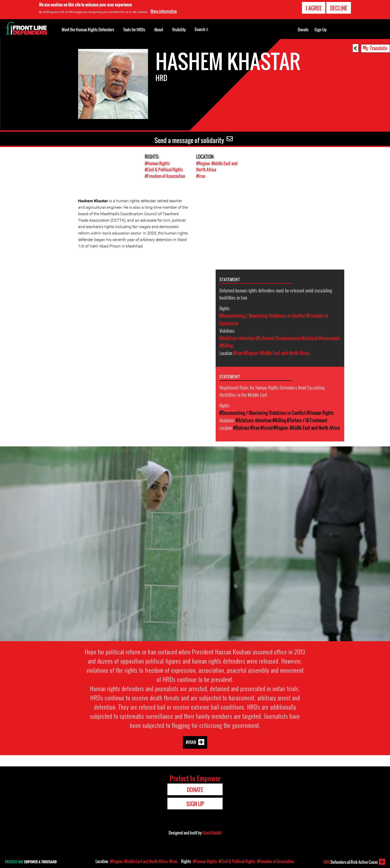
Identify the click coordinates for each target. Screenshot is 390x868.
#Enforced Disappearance (279, 338)
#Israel (267, 428)
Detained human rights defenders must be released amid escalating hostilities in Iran (276, 294)
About (159, 30)
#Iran (201, 176)
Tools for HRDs (134, 30)
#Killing (226, 345)
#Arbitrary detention (237, 338)
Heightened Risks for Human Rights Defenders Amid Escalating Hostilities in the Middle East (272, 391)
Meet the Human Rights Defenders (88, 30)
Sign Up (320, 30)
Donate (303, 30)
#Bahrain (241, 428)
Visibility (179, 30)
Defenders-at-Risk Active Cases (351, 862)
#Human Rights (157, 163)
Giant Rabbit (212, 832)
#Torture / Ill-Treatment (307, 420)
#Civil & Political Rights (164, 170)
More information (164, 11)
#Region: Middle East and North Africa (277, 353)
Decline (339, 8)
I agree (314, 8)
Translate (379, 48)
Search (201, 29)
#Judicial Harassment (321, 338)
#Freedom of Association (165, 176)
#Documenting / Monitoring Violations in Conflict (263, 316)
